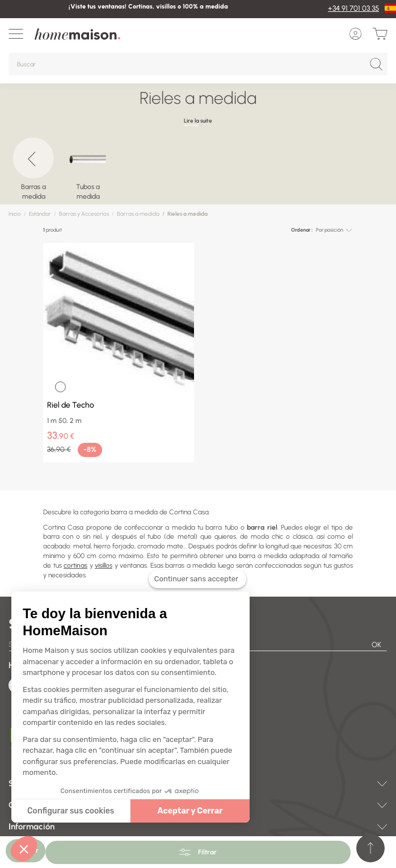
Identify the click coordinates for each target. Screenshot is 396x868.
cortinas (75, 565)
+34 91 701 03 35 (353, 8)
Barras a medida (138, 214)
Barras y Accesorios (84, 214)
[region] (198, 173)
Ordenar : (302, 230)
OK (376, 645)
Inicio (15, 214)
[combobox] (334, 230)
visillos (104, 565)
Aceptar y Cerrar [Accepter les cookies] (182, 811)
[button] (24, 849)
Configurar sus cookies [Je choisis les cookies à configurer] (63, 811)
